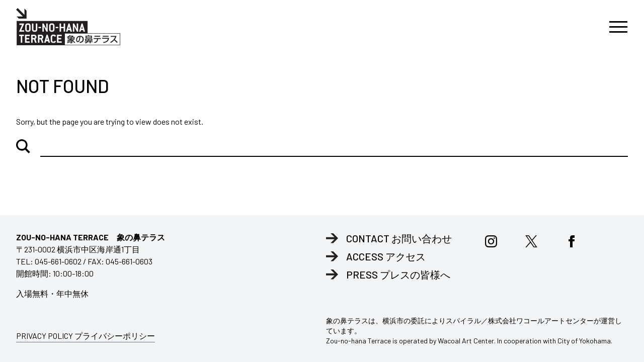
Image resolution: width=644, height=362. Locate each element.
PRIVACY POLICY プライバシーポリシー (86, 336)
